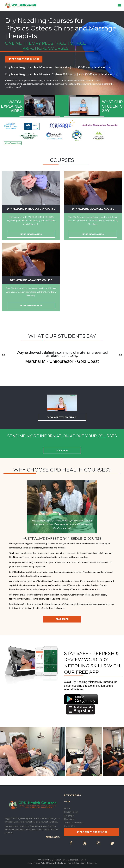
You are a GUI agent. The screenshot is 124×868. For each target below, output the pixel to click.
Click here (62, 450)
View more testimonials (62, 417)
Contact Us (70, 826)
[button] (3, 355)
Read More (62, 619)
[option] (62, 358)
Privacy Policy (71, 812)
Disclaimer (69, 819)
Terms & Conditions (74, 822)
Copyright (69, 815)
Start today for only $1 (24, 59)
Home (67, 808)
